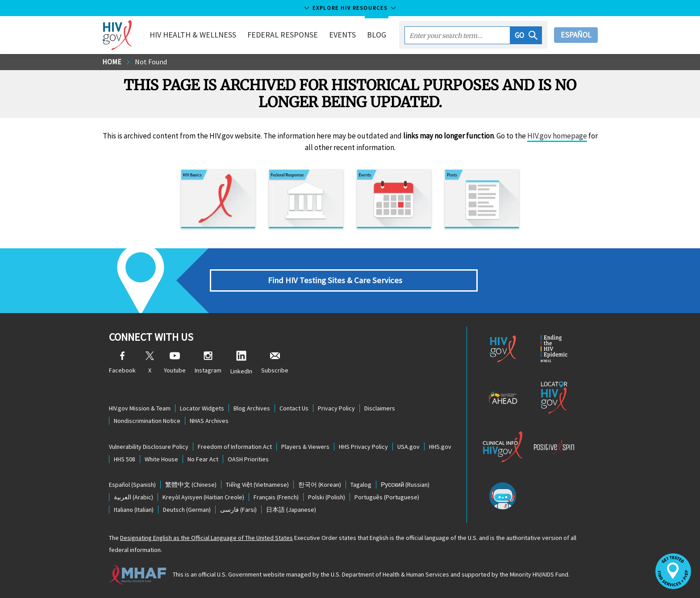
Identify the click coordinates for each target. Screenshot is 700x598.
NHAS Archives (209, 421)
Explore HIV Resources (350, 8)
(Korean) (320, 485)
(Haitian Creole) (203, 497)
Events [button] (342, 35)
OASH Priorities (248, 459)
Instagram (208, 363)
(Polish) (327, 497)
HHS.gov (440, 447)
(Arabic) (133, 497)
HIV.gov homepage (557, 136)
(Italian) (134, 510)
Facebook (122, 363)
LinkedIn (241, 363)
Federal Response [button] (283, 35)
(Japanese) (291, 510)
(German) (187, 510)
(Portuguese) (387, 497)
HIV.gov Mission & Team (140, 408)
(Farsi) (238, 510)
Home (112, 62)
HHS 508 (125, 459)
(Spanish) (132, 485)
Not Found (151, 62)
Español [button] (576, 35)
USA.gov (408, 447)
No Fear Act (203, 459)
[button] (526, 35)
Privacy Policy (336, 408)
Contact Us (294, 408)
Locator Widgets (202, 408)
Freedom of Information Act (235, 447)
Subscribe (275, 363)
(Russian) (405, 485)
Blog (377, 35)
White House (161, 459)
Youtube (175, 363)
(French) (276, 497)
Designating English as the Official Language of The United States (206, 538)
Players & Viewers (305, 447)
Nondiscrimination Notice (147, 421)
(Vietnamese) (257, 485)
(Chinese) (191, 485)
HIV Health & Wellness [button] (193, 35)
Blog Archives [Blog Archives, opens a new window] (252, 408)
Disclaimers (380, 408)
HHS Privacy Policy (363, 447)
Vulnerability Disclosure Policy (149, 447)
